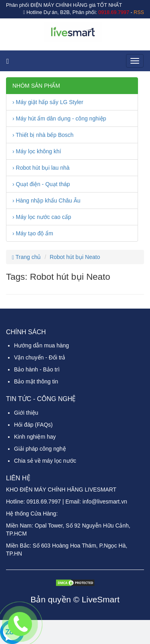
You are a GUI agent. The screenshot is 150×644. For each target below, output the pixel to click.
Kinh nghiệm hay (35, 437)
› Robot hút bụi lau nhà (41, 168)
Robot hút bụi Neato (75, 257)
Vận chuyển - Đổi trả (40, 357)
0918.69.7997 (44, 502)
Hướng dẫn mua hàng (41, 345)
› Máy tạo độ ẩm (33, 233)
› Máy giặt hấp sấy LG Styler (48, 102)
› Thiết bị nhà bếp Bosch (43, 135)
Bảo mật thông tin (36, 381)
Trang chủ (27, 257)
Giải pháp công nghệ (40, 449)
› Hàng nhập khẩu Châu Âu (46, 201)
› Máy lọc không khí (37, 151)
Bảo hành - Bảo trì (37, 369)
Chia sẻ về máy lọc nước (45, 461)
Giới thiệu (26, 413)
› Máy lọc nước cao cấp (42, 217)
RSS (139, 12)
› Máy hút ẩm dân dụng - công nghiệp (59, 118)
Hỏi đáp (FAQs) (33, 425)
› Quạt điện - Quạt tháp (41, 184)
